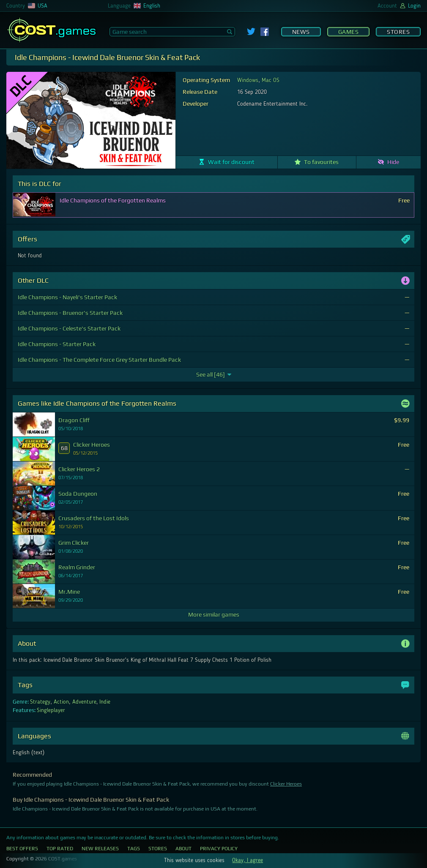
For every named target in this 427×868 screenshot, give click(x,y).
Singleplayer (51, 710)
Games (349, 32)
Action (61, 702)
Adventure (84, 702)
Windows (248, 80)
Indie (105, 702)
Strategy (40, 702)
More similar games (214, 614)
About (183, 849)
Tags (134, 849)
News (301, 32)
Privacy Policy (219, 849)
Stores (398, 32)
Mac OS (271, 80)
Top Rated (60, 849)
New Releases (100, 849)
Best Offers (22, 849)
